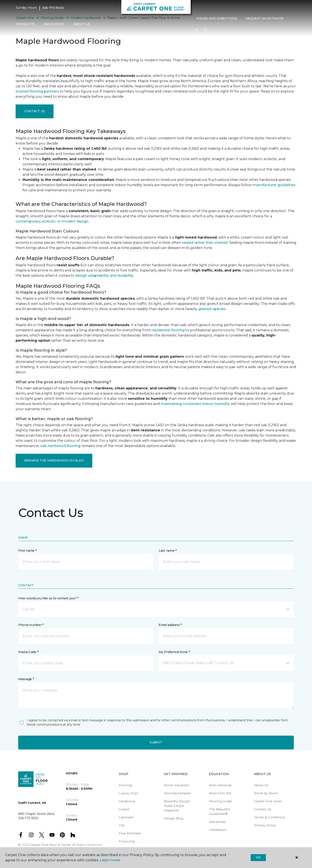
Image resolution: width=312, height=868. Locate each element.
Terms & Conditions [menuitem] (269, 817)
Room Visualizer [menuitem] (176, 785)
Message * (26, 679)
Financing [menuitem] (127, 841)
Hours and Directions (217, 18)
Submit (156, 742)
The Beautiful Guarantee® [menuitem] (219, 812)
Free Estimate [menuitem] (130, 833)
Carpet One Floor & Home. (50, 845)
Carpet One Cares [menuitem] (268, 801)
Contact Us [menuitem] (263, 809)
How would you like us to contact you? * (48, 598)
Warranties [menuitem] (217, 822)
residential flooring (168, 330)
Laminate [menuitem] (126, 817)
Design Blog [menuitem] (173, 818)
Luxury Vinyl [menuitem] (128, 793)
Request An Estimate (265, 18)
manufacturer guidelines (274, 185)
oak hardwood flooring (60, 446)
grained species (212, 309)
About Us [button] (82, 24)
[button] (197, 30)
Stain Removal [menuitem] (220, 785)
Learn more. (110, 860)
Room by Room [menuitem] (266, 793)
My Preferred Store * (174, 652)
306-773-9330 (53, 8)
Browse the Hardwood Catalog (54, 460)
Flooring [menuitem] (125, 785)
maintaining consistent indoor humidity (195, 404)
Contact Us (35, 111)
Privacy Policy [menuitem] (265, 825)
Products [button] (26, 24)
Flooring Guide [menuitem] (220, 801)
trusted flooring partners (37, 91)
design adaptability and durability (104, 276)
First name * (27, 551)
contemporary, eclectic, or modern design (52, 221)
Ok (258, 857)
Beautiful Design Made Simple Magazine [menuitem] (177, 806)
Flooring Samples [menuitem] (177, 793)
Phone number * (31, 625)
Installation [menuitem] (218, 830)
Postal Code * (28, 652)
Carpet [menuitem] (124, 809)
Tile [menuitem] (122, 825)
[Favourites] (205, 30)
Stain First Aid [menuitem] (220, 793)
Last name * (168, 551)
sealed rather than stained (205, 243)
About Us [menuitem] (261, 785)
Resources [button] (54, 24)
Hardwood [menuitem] (127, 801)
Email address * (170, 625)
